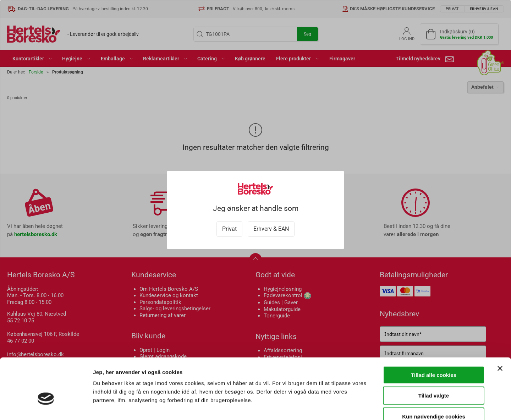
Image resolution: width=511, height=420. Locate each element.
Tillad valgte (434, 354)
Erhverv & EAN (271, 229)
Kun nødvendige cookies (434, 375)
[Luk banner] (500, 327)
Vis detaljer (369, 406)
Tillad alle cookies (434, 333)
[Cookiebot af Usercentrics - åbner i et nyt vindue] (46, 406)
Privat (229, 229)
